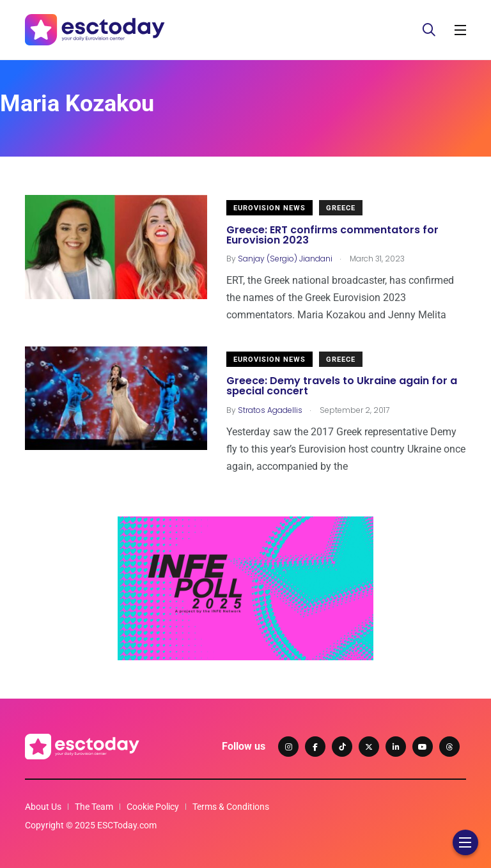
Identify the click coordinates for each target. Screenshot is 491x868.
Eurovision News (269, 208)
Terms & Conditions (231, 807)
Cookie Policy (153, 807)
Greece (341, 208)
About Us (43, 807)
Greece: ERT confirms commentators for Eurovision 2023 (332, 235)
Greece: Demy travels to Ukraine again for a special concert (342, 386)
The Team (94, 807)
